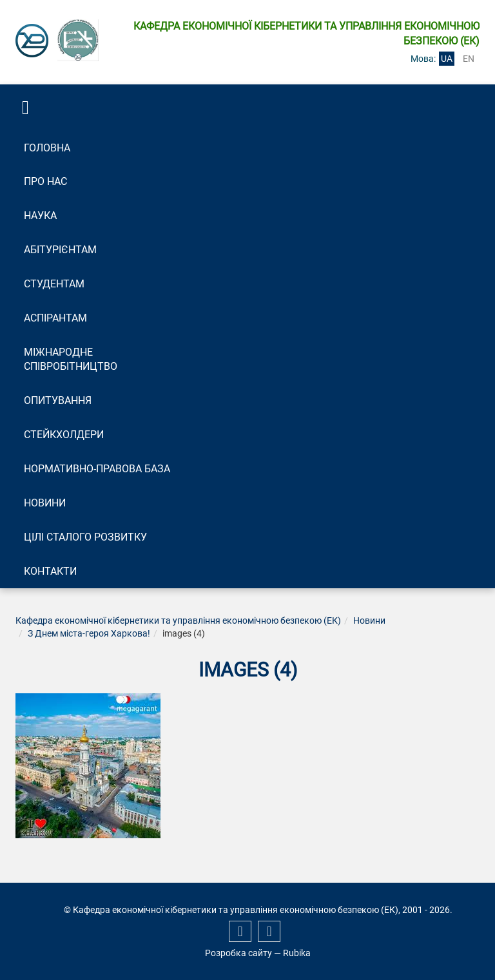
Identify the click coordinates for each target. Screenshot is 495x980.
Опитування (58, 400)
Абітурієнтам (60, 250)
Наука (40, 216)
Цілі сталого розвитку (85, 537)
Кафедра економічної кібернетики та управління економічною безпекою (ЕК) (178, 620)
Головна (47, 148)
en (469, 59)
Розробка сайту (238, 953)
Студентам (54, 284)
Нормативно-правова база (97, 469)
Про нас (45, 181)
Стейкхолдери (64, 435)
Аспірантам (55, 318)
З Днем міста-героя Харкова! (89, 633)
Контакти (50, 571)
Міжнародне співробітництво (71, 360)
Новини (45, 503)
